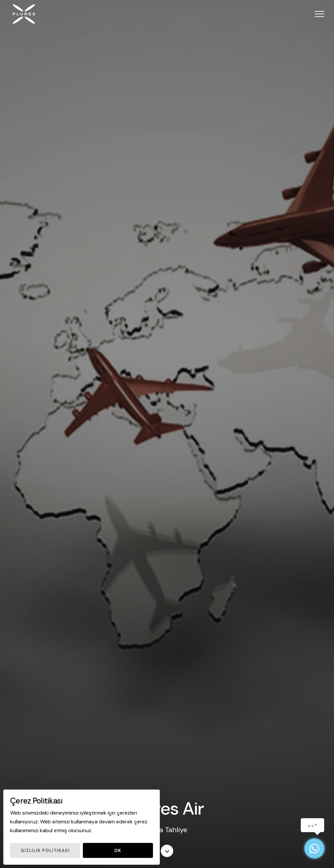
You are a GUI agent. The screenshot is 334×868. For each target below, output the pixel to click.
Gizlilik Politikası (45, 851)
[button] (319, 14)
